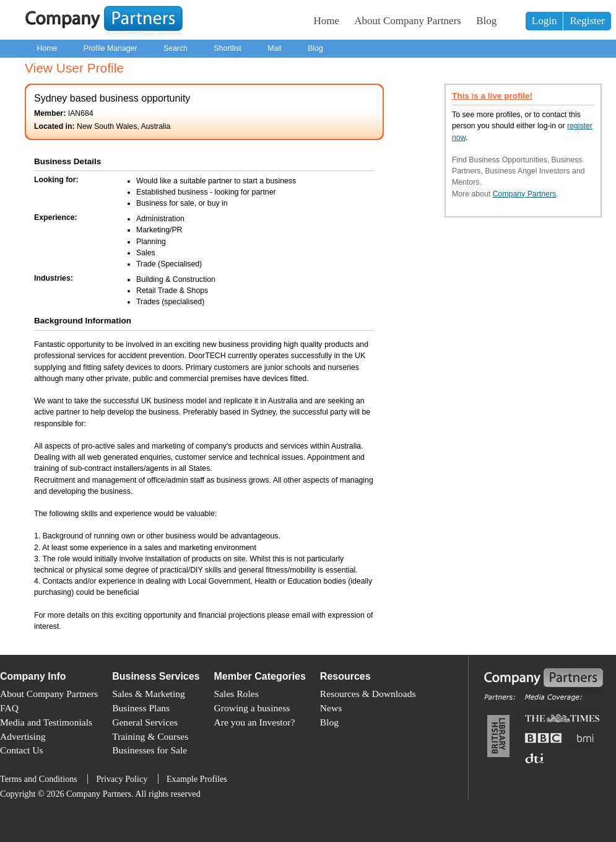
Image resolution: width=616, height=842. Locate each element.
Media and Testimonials (46, 722)
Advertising (23, 736)
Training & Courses (150, 736)
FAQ (9, 708)
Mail (275, 48)
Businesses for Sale (150, 750)
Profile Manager (111, 48)
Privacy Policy (122, 779)
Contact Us (22, 750)
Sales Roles (236, 694)
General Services (145, 722)
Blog (486, 21)
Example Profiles (197, 779)
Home (327, 21)
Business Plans (141, 708)
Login (544, 21)
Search (176, 48)
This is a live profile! (492, 96)
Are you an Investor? (255, 722)
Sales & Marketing (149, 694)
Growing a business (252, 708)
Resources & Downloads (368, 694)
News (331, 708)
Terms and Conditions (39, 779)
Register (587, 21)
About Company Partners (408, 21)
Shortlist (227, 48)
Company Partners (525, 194)
